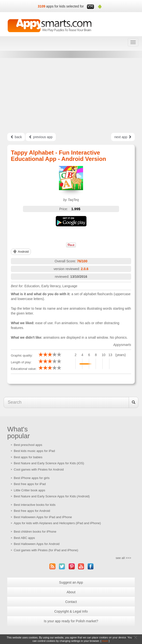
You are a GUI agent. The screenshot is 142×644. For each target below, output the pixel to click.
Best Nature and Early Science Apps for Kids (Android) (52, 496)
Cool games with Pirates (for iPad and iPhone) (46, 550)
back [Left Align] (16, 137)
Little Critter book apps (29, 490)
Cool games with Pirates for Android (39, 469)
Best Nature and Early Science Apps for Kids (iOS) (49, 463)
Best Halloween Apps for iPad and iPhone (43, 517)
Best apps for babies (28, 457)
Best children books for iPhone (35, 532)
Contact (71, 602)
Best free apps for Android (32, 511)
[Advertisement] (71, 95)
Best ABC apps (24, 538)
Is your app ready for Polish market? (71, 621)
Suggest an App (71, 582)
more (105, 641)
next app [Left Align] (123, 137)
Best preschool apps (28, 445)
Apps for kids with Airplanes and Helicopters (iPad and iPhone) (57, 523)
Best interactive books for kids (35, 505)
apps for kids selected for (65, 6)
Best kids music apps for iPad (34, 451)
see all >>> (123, 558)
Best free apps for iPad (30, 484)
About (71, 592)
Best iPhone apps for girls (32, 478)
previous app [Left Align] (41, 137)
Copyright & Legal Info (71, 611)
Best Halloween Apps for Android (37, 544)
